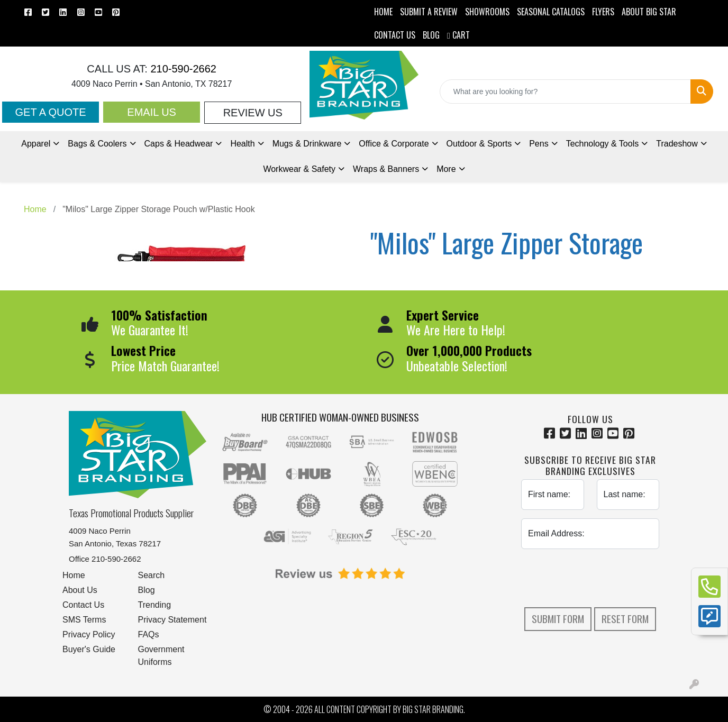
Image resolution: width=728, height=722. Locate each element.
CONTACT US (395, 35)
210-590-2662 (182, 69)
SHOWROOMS (487, 12)
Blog (147, 590)
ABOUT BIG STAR (649, 12)
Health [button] (242, 144)
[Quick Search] (565, 92)
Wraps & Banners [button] (386, 169)
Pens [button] (539, 144)
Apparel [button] (36, 144)
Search (152, 575)
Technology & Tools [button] (603, 144)
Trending (155, 605)
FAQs (149, 634)
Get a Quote (50, 112)
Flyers (603, 12)
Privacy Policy (89, 634)
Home (74, 575)
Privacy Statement (172, 620)
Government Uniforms (161, 656)
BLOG (431, 35)
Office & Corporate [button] (394, 144)
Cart (458, 35)
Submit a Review (429, 12)
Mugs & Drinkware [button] (307, 144)
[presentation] (602, 578)
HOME (383, 12)
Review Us (253, 113)
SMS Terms (84, 620)
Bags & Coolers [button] (97, 144)
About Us (80, 590)
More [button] (446, 169)
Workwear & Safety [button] (299, 169)
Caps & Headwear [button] (179, 144)
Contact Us (83, 605)
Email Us (152, 112)
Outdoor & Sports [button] (479, 144)
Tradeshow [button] (677, 144)
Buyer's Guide (89, 649)
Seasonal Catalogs (551, 12)
